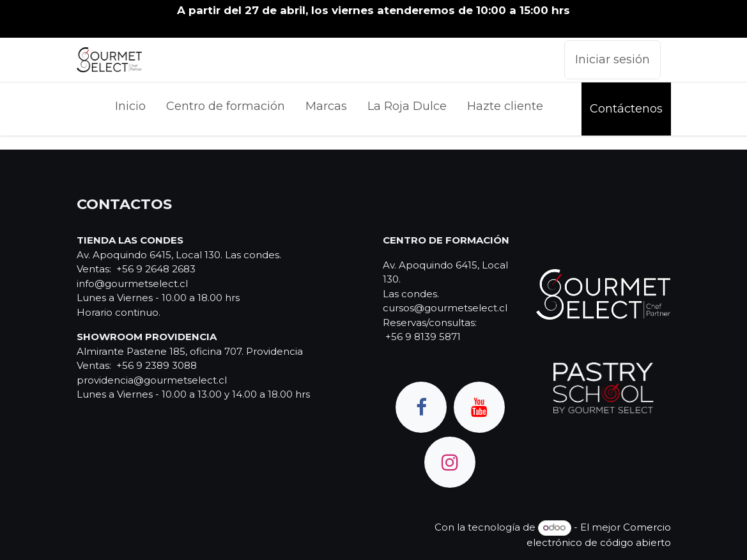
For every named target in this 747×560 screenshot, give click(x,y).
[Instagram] (450, 462)
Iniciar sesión (612, 59)
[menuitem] (130, 109)
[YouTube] (479, 407)
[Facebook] (421, 407)
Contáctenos (626, 109)
